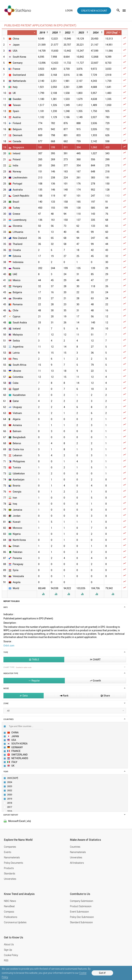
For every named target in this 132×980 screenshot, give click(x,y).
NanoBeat (9, 906)
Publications (11, 917)
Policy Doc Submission (82, 917)
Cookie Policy (11, 955)
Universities (10, 879)
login (69, 11)
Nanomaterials (12, 857)
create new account (94, 11)
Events (8, 852)
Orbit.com (9, 645)
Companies (10, 847)
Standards (10, 873)
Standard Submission (81, 922)
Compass (9, 912)
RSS (6, 960)
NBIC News (10, 901)
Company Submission (82, 901)
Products (9, 868)
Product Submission (81, 906)
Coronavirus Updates (15, 922)
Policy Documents (13, 863)
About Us (9, 944)
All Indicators (77, 863)
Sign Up (8, 950)
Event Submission (79, 912)
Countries (75, 847)
